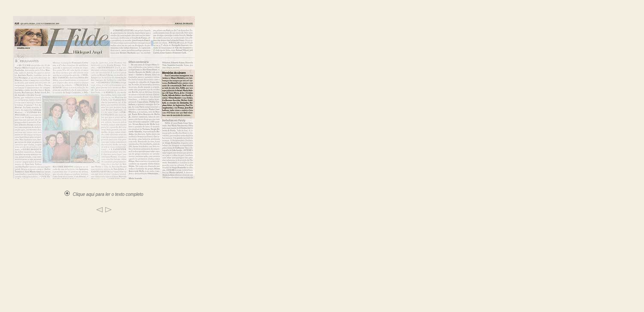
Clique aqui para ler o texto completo (104, 194)
